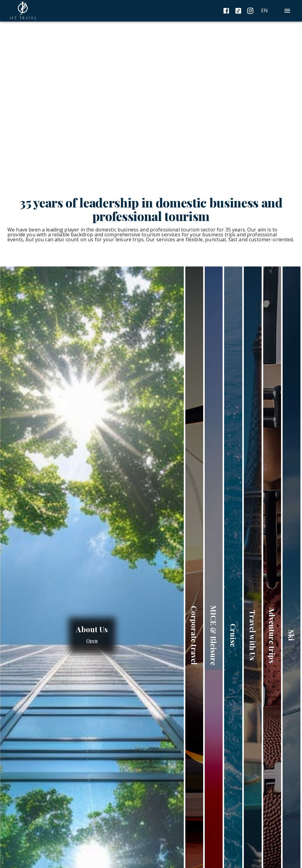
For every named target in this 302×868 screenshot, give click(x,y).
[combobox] (272, 11)
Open (92, 641)
